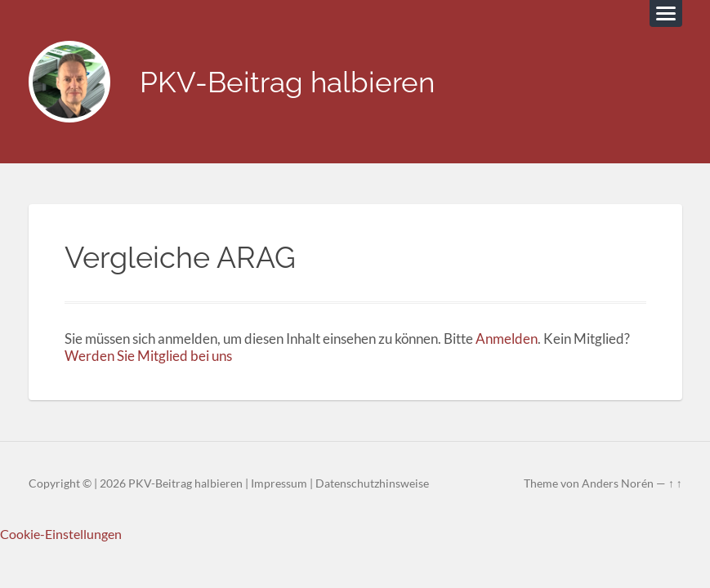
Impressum (279, 483)
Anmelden (507, 339)
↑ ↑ (675, 483)
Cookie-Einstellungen (61, 534)
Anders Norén (618, 483)
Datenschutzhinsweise (372, 483)
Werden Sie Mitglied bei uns (148, 356)
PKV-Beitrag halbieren (287, 82)
